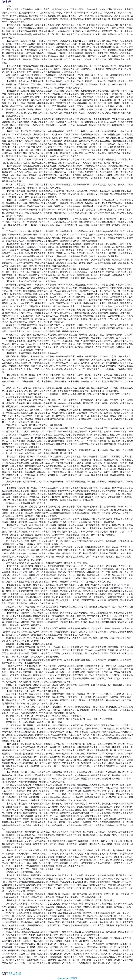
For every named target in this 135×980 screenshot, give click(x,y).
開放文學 (15, 974)
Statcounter (63, 978)
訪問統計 (73, 978)
